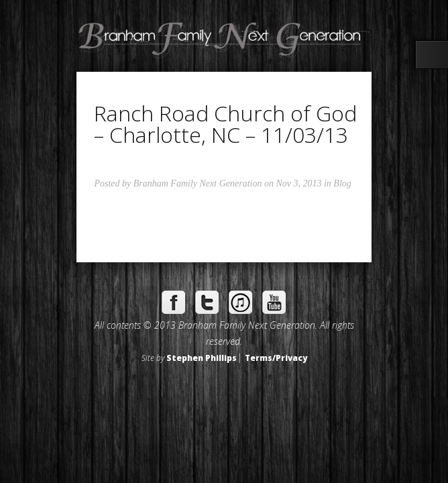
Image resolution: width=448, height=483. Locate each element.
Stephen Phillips (202, 358)
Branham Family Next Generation (198, 183)
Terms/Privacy (276, 358)
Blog (342, 183)
